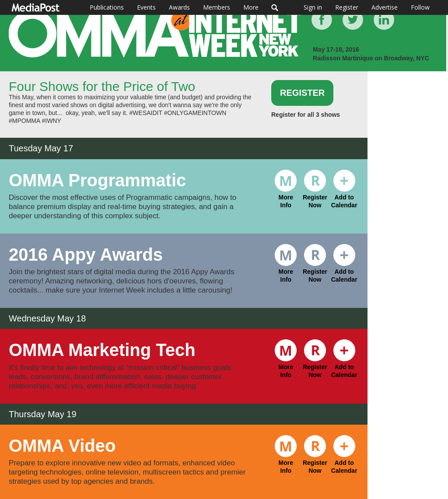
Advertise (385, 7)
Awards (179, 7)
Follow (420, 7)
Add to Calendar (344, 192)
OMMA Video (62, 446)
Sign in (313, 7)
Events (146, 7)
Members (217, 7)
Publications (107, 7)
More (251, 7)
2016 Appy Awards (86, 255)
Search (275, 7)
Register (347, 7)
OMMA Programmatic (97, 180)
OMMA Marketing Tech (102, 350)
